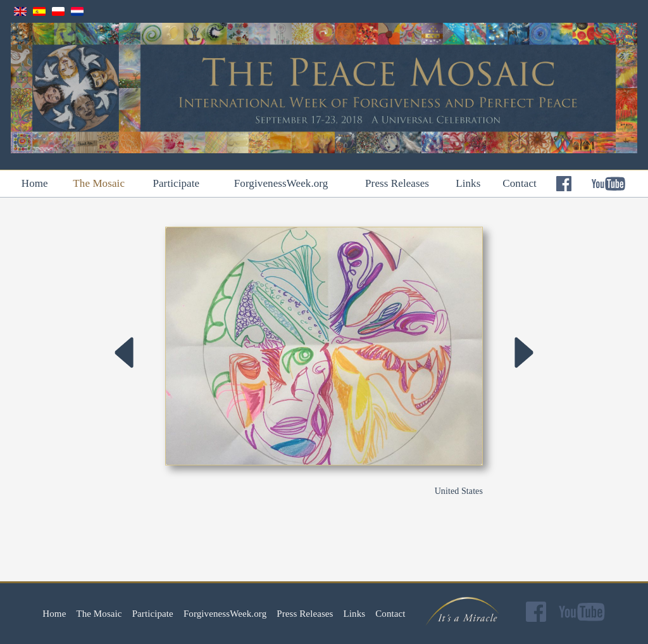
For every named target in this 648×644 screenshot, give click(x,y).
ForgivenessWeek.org (281, 183)
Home (35, 183)
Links (468, 183)
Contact (520, 183)
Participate (176, 183)
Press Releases (397, 183)
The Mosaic (99, 183)
